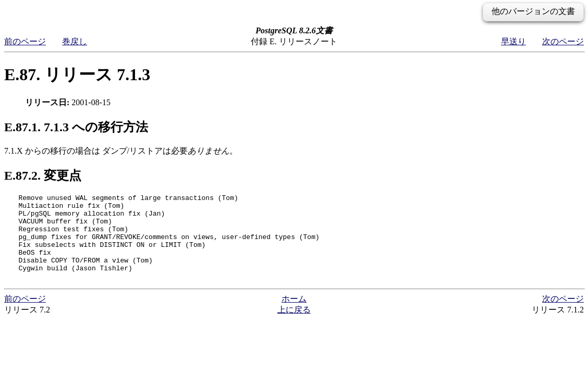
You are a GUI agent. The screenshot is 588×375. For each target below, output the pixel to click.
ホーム (294, 316)
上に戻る (294, 327)
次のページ (563, 41)
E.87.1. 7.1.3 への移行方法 (76, 127)
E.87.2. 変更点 (43, 176)
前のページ (25, 41)
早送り (513, 41)
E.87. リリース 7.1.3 (77, 74)
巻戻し (75, 41)
